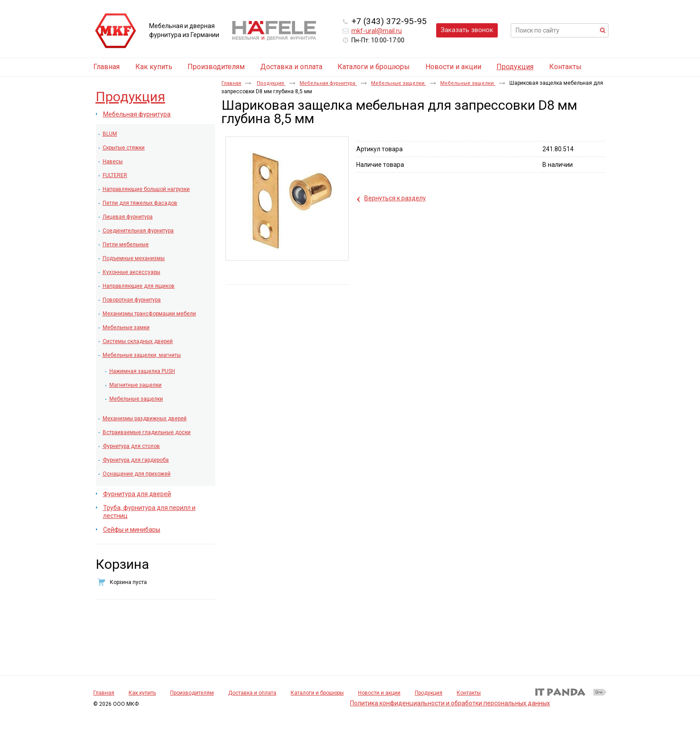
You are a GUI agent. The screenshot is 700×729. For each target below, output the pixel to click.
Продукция (515, 67)
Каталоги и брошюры (317, 693)
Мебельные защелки (398, 83)
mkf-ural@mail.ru (377, 31)
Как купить (142, 693)
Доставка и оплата (252, 693)
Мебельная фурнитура (328, 83)
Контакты (469, 693)
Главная (231, 83)
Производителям (192, 693)
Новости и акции (379, 693)
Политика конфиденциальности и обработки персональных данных (450, 703)
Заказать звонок (467, 30)
